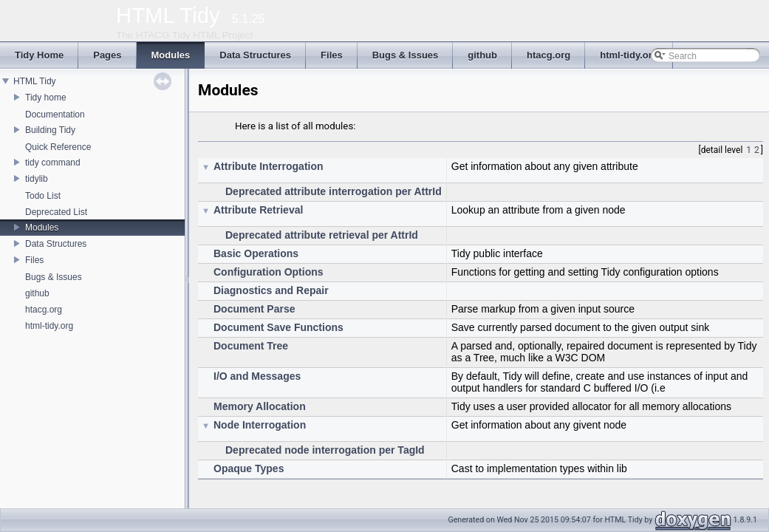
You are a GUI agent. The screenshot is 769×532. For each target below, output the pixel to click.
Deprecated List (56, 212)
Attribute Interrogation (269, 166)
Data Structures (56, 244)
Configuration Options (269, 272)
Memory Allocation (260, 406)
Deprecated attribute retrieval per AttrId (322, 235)
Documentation (55, 115)
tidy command (53, 163)
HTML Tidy (35, 81)
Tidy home (46, 98)
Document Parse (254, 309)
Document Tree (251, 346)
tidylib (37, 179)
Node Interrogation (260, 425)
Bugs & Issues (54, 277)
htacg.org (44, 310)
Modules (42, 228)
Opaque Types (249, 468)
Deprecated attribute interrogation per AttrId (334, 191)
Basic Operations (256, 253)
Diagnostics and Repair (271, 290)
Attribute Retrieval (258, 210)
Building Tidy (50, 130)
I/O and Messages (257, 376)
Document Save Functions (278, 327)
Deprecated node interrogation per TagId (325, 450)
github (37, 293)
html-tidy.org (49, 326)
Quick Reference (58, 147)
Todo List (43, 196)
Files (34, 260)
